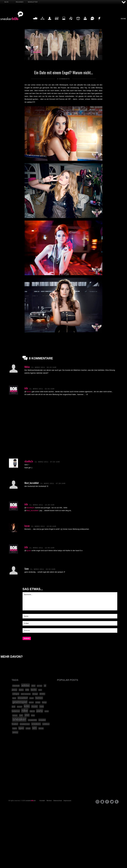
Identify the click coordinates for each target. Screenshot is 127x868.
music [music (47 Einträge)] (35, 706)
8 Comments (63, 79)
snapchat (102, 802)
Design (78, 21)
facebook (107, 802)
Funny (92, 21)
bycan (27, 526)
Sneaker (35, 21)
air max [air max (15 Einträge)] (40, 686)
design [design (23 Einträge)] (35, 694)
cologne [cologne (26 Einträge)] (16, 694)
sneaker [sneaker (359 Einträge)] (19, 719)
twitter (112, 802)
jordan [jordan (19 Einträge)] (38, 702)
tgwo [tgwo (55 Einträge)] (21, 728)
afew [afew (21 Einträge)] (33, 686)
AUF (124, 2)
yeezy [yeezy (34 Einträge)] (15, 732)
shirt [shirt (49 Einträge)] (27, 715)
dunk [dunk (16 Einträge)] (14, 698)
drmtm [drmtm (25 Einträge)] (42, 694)
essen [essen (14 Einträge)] (31, 698)
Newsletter (33, 2)
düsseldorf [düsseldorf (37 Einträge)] (23, 698)
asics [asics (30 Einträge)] (21, 690)
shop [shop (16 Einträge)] (33, 715)
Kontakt (42, 801)
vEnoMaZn (29, 461)
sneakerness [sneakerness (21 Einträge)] (25, 724)
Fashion (43, 21)
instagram (97, 802)
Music (71, 21)
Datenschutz (58, 801)
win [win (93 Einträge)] (34, 728)
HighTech (85, 21)
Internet (64, 21)
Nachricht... (70, 601)
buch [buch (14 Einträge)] (40, 690)
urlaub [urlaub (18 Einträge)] (28, 728)
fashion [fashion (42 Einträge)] (39, 698)
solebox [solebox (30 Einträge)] (46, 724)
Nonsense (100, 21)
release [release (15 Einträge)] (15, 715)
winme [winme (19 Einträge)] (41, 728)
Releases (20, 2)
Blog (7, 2)
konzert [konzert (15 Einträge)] (20, 707)
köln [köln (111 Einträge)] (27, 706)
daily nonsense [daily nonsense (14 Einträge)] (26, 694)
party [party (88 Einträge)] (40, 711)
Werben (49, 801)
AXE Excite (92, 85)
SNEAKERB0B (12, 16)
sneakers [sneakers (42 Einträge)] (36, 724)
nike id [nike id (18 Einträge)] (32, 711)
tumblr (117, 802)
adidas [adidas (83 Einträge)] (25, 685)
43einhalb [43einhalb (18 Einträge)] (16, 686)
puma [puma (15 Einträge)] (47, 711)
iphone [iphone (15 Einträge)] (31, 702)
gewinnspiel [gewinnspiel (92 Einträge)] (20, 702)
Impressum (67, 801)
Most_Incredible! (32, 510)
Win (57, 21)
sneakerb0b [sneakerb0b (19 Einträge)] (32, 720)
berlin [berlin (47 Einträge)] (34, 690)
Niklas (27, 367)
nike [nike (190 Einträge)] (25, 711)
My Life (50, 21)
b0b (26, 388)
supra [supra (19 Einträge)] (15, 728)
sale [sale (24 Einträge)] (21, 715)
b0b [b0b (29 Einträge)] (27, 690)
